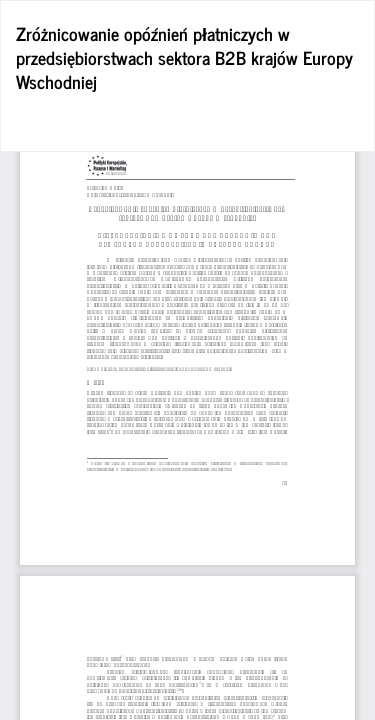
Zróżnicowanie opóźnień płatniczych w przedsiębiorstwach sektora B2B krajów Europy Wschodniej (184, 57)
